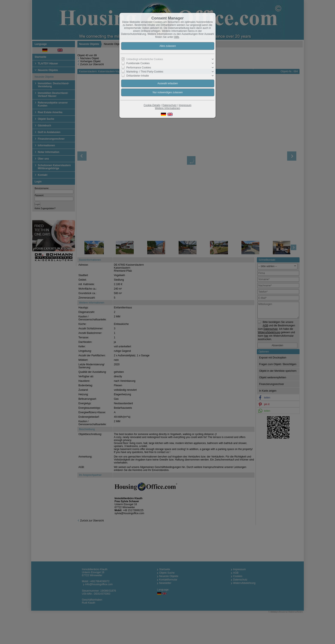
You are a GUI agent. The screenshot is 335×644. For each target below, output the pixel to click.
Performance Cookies (139, 67)
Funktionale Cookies (138, 63)
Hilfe (176, 37)
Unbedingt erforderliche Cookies (145, 59)
